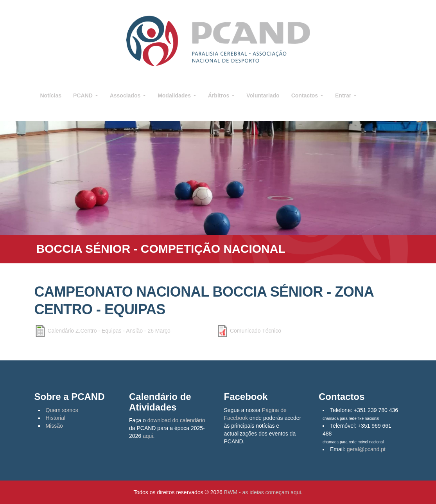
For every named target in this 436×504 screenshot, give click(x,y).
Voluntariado (263, 95)
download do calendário (176, 420)
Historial (56, 418)
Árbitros (221, 95)
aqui (148, 436)
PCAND (86, 95)
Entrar (346, 95)
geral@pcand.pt (366, 449)
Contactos (307, 95)
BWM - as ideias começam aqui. (263, 492)
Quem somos (62, 410)
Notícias (51, 95)
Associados (128, 95)
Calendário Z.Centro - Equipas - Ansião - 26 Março (109, 331)
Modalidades (177, 95)
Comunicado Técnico (256, 331)
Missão (54, 426)
